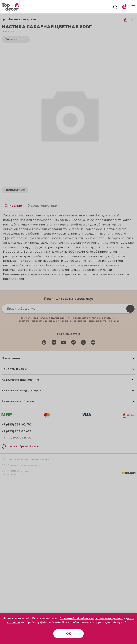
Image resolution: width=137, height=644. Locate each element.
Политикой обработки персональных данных (91, 619)
